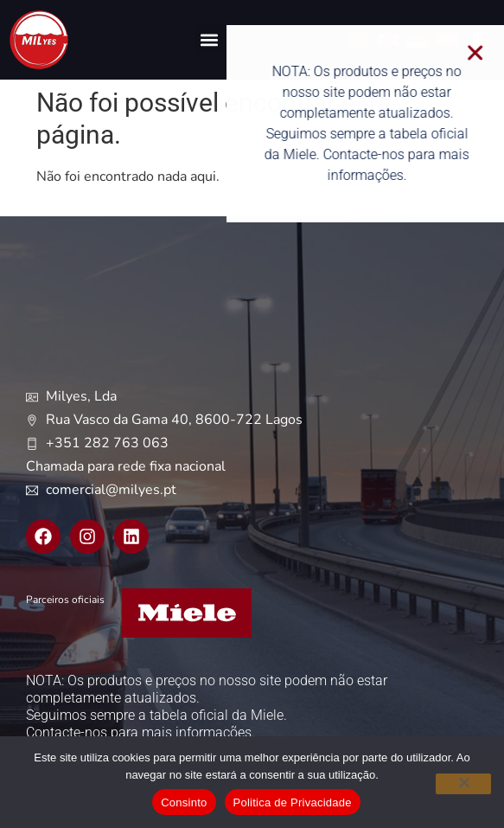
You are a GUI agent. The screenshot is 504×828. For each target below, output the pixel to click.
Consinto (184, 802)
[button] (209, 39)
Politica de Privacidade (293, 802)
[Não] (463, 784)
